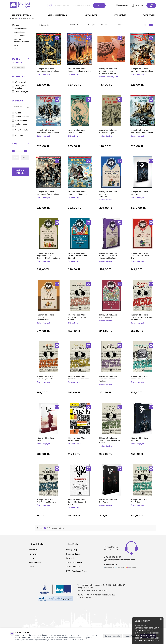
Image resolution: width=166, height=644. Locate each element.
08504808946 (84, 597)
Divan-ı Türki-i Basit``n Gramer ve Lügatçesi (108, 257)
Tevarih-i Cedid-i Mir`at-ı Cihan (140, 257)
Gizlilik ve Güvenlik (74, 562)
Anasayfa (14, 18)
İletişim (32, 558)
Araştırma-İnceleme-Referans (21, 40)
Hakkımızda (34, 554)
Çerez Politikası (73, 567)
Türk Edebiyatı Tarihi (45, 379)
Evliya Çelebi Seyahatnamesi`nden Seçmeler (45, 318)
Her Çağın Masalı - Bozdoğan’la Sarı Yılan (108, 72)
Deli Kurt (40, 440)
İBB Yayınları (90, 15)
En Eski (120, 25)
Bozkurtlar (135, 194)
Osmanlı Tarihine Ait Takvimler (107, 195)
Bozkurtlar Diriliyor (107, 133)
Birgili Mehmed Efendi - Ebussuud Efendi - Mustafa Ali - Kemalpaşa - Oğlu (48, 257)
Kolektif (16, 113)
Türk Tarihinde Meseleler (46, 502)
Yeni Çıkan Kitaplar (57, 15)
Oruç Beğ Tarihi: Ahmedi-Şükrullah (78, 257)
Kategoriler (120, 15)
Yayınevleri (149, 15)
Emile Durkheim (19, 120)
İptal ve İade (72, 558)
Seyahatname (19, 36)
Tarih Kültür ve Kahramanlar (79, 379)
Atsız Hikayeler (74, 440)
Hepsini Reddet (131, 636)
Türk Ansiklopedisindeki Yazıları (77, 318)
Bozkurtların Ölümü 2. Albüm (48, 194)
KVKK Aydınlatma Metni (77, 571)
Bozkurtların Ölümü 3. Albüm (142, 133)
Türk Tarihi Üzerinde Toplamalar (107, 380)
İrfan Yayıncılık (19, 82)
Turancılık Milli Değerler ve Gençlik (110, 441)
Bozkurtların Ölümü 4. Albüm (48, 133)
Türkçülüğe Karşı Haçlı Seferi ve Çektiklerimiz (142, 318)
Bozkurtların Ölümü (76, 133)
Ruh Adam (103, 502)
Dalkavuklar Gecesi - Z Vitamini (77, 503)
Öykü (16, 45)
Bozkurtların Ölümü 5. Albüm (142, 71)
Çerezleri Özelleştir (113, 636)
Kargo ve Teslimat (74, 554)
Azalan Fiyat (90, 25)
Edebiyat (15, 25)
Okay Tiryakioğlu (20, 130)
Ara (99, 5)
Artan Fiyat (74, 25)
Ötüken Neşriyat (20, 92)
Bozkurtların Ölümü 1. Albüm (79, 194)
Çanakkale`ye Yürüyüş (139, 379)
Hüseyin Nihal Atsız (45, 69)
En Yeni (104, 25)
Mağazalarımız (35, 562)
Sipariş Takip (72, 550)
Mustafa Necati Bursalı (19, 125)
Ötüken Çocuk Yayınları (19, 87)
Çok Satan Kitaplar (21, 15)
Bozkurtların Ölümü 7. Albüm (48, 71)
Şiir (15, 49)
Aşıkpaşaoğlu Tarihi (107, 317)
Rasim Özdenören (20, 117)
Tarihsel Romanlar (21, 28)
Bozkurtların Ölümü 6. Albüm (79, 71)
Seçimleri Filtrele (20, 172)
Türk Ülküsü (135, 502)
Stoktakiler (17, 135)
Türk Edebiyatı (19, 32)
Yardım (31, 567)
